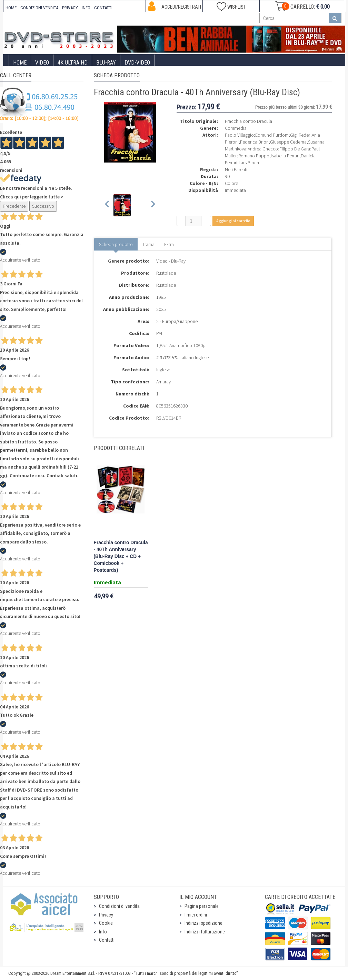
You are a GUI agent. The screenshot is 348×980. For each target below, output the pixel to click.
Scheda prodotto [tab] (116, 244)
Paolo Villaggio (239, 135)
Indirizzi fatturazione (205, 932)
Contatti (107, 940)
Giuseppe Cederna (288, 142)
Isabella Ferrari (285, 156)
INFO (86, 8)
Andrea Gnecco (263, 149)
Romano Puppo (254, 156)
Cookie (106, 923)
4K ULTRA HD (73, 63)
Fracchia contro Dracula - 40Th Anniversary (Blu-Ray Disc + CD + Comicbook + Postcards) (121, 556)
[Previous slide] (107, 205)
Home (20, 63)
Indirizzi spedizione (203, 923)
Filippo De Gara (295, 149)
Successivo (43, 206)
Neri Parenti (236, 169)
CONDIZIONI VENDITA (39, 8)
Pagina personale (202, 906)
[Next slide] (153, 205)
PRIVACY (70, 8)
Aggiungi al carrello (233, 221)
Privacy (106, 915)
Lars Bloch (249, 163)
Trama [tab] (148, 244)
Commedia (236, 128)
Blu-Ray (106, 63)
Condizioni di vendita (119, 906)
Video (42, 63)
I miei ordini (196, 915)
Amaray (163, 382)
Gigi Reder (300, 135)
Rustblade (166, 273)
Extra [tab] (169, 244)
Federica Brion (254, 142)
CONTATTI (103, 8)
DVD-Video (137, 63)
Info (103, 932)
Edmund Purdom (272, 135)
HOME (11, 8)
